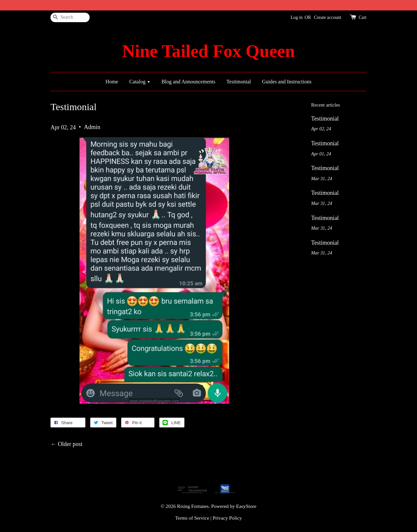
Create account (328, 17)
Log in (297, 17)
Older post (70, 444)
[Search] (70, 17)
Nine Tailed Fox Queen (208, 51)
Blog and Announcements (188, 82)
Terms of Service (192, 518)
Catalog (140, 82)
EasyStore (246, 506)
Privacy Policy (227, 518)
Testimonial (239, 82)
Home (112, 82)
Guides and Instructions (287, 82)
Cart (363, 17)
